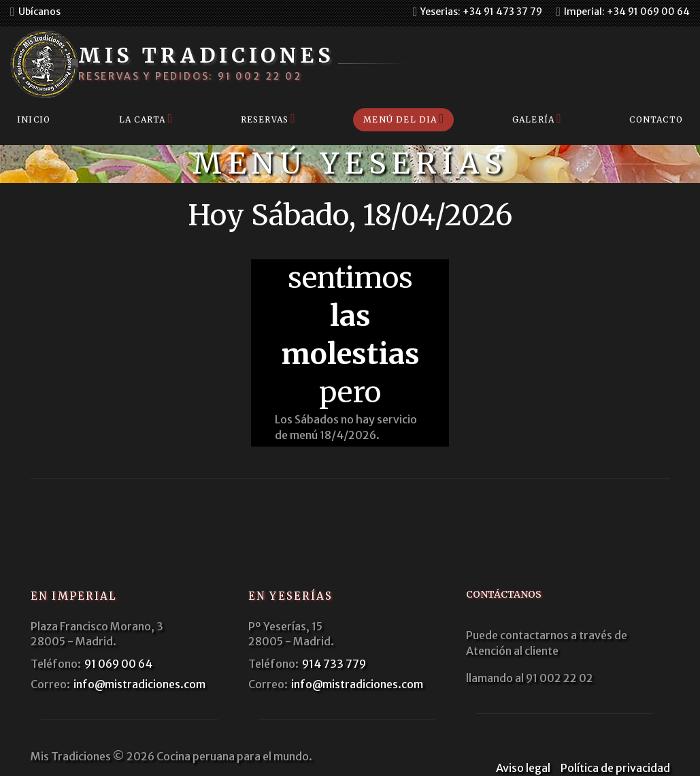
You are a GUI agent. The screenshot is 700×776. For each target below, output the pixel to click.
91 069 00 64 (118, 664)
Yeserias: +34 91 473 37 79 (481, 12)
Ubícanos (39, 12)
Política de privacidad (615, 768)
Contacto (656, 119)
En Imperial (74, 596)
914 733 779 (334, 664)
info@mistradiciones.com (139, 684)
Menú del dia (400, 119)
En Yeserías (291, 596)
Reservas (265, 119)
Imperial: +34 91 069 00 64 (627, 12)
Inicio (34, 119)
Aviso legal (523, 768)
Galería (533, 119)
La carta (143, 119)
